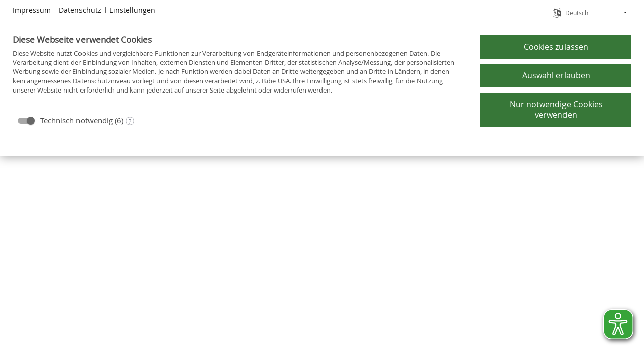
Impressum (32, 10)
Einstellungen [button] (132, 10)
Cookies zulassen (556, 47)
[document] (238, 71)
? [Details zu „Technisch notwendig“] (130, 121)
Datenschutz (80, 10)
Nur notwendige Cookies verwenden (556, 110)
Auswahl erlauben (556, 75)
